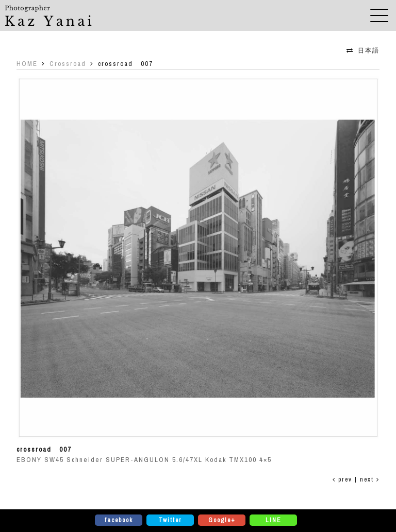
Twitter (170, 520)
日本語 (369, 50)
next (370, 479)
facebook (119, 520)
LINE (274, 520)
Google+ (222, 520)
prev (342, 479)
